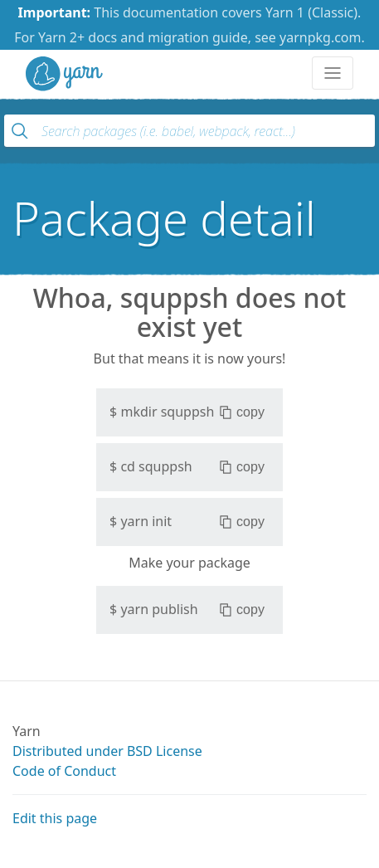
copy (242, 412)
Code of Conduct (64, 771)
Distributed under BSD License (107, 751)
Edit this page (55, 818)
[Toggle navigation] (333, 73)
